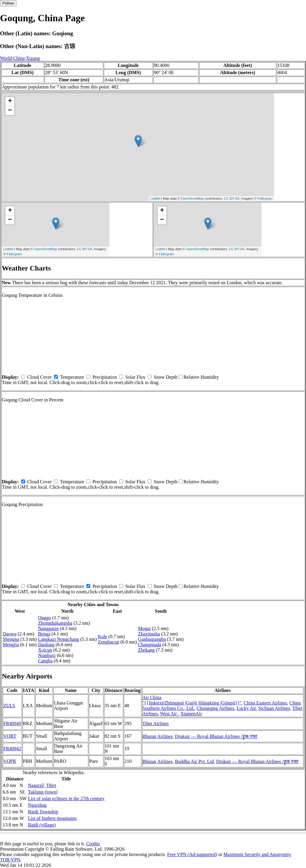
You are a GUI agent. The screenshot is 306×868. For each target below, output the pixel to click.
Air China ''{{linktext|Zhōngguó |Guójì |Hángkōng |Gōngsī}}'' (192, 700)
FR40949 (12, 723)
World (6, 58)
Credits (93, 844)
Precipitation (105, 377)
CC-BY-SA (232, 198)
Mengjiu (11, 645)
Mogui (144, 628)
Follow (8, 3)
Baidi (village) (42, 825)
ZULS (9, 706)
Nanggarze (48, 628)
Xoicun (45, 650)
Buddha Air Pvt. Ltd (194, 761)
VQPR (10, 761)
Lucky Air (246, 708)
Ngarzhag (37, 805)
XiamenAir (191, 714)
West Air (169, 714)
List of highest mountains (52, 818)
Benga (44, 634)
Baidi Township (43, 812)
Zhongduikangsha (55, 623)
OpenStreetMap (192, 198)
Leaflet (155, 198)
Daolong (46, 645)
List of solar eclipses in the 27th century (66, 799)
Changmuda (150, 645)
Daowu (10, 634)
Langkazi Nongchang (58, 639)
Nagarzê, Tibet (42, 785)
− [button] (10, 111)
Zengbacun (109, 642)
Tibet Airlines (156, 723)
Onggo (45, 618)
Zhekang (146, 650)
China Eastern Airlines (266, 703)
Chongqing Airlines (215, 708)
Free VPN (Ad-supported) (192, 854)
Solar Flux (135, 377)
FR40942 (12, 749)
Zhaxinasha (149, 634)
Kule (103, 637)
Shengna (11, 639)
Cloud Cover (39, 377)
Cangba (45, 661)
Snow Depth (166, 377)
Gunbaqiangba (152, 639)
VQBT (10, 736)
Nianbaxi (47, 655)
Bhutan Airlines (158, 736)
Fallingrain (265, 198)
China (19, 58)
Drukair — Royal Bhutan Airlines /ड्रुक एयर (216, 736)
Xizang (33, 58)
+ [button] (10, 101)
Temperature (72, 377)
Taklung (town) (43, 792)
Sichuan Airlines (274, 708)
